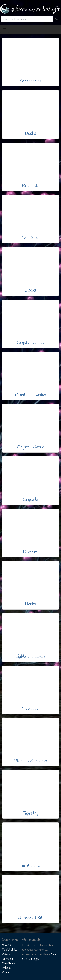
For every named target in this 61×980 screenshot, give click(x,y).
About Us (8, 945)
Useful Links (9, 950)
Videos (6, 954)
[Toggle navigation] (4, 30)
